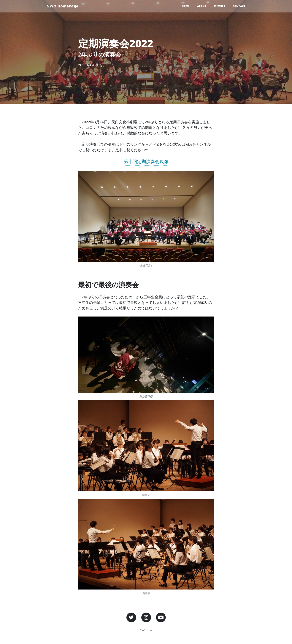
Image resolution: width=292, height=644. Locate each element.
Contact (239, 6)
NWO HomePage (62, 6)
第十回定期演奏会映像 (146, 162)
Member (220, 6)
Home (186, 6)
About (202, 6)
